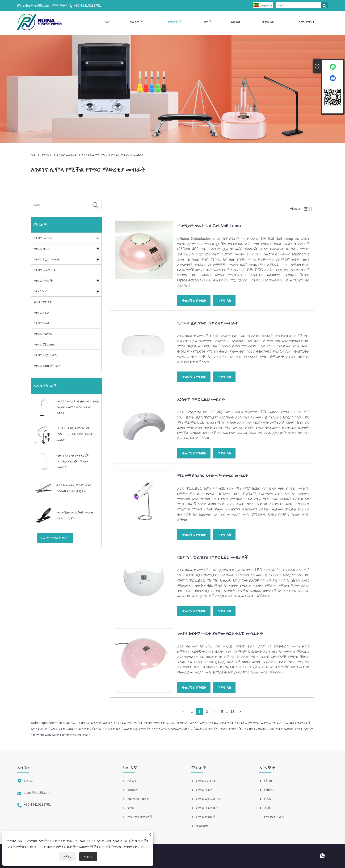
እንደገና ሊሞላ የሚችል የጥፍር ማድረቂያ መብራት (113, 155)
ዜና (208, 22)
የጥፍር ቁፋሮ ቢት (45, 270)
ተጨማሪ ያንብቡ (194, 300)
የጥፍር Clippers (44, 344)
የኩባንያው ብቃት (138, 799)
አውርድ (236, 22)
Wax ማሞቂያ (43, 302)
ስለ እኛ (136, 22)
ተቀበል (88, 856)
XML (267, 808)
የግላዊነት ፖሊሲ (136, 847)
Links (268, 781)
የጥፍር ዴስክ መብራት (47, 366)
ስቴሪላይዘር (40, 291)
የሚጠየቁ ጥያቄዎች (140, 817)
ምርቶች (175, 22)
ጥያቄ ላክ (268, 22)
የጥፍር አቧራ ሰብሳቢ (47, 259)
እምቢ (67, 856)
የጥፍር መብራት (67, 155)
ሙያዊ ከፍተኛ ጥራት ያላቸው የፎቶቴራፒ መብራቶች (220, 634)
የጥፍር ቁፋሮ (42, 249)
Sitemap (270, 790)
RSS (267, 799)
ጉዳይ (131, 808)
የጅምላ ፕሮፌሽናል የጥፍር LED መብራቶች (213, 557)
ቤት (108, 22)
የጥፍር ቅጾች (42, 323)
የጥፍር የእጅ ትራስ (45, 355)
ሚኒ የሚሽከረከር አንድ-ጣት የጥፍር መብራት (213, 476)
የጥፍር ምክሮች (43, 281)
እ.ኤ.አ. (28, 781)
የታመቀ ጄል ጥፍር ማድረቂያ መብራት (208, 323)
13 (232, 712)
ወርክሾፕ (133, 790)
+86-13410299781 (87, 5)
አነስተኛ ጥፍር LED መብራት (201, 399)
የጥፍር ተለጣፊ (43, 334)
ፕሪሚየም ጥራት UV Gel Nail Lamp (209, 226)
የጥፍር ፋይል (41, 312)
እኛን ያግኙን (306, 22)
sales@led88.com (36, 5)
